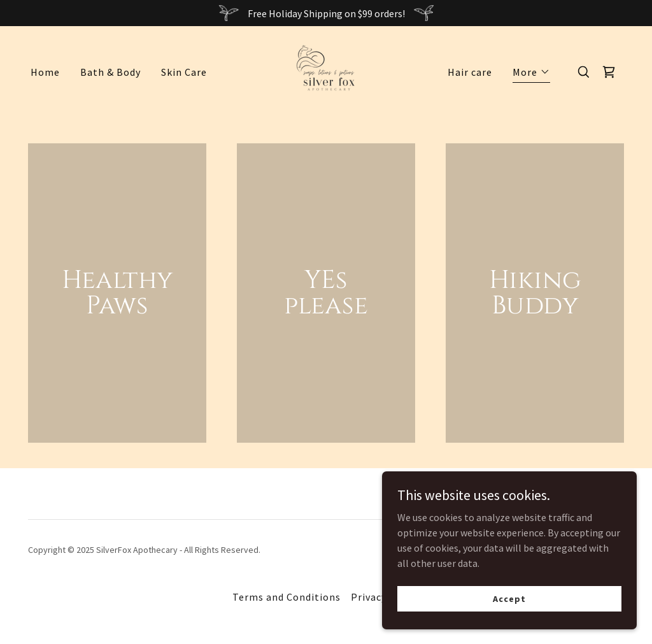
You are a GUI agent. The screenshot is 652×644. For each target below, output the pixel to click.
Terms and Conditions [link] (287, 597)
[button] (531, 74)
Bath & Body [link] (110, 72)
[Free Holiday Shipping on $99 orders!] (326, 13)
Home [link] (45, 72)
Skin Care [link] (184, 72)
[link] (326, 71)
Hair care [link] (470, 72)
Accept (509, 598)
